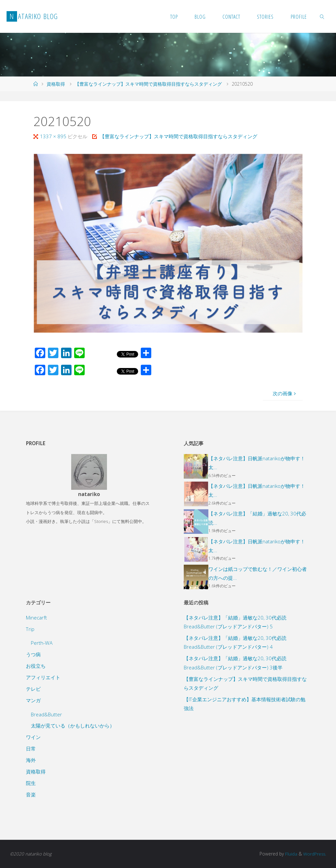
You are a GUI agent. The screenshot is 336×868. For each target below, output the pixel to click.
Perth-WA (42, 643)
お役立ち (36, 666)
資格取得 (56, 84)
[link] (322, 16)
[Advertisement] (247, 769)
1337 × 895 (54, 136)
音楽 (31, 794)
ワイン (33, 737)
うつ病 (33, 654)
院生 (31, 783)
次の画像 (285, 393)
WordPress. (314, 854)
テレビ (33, 689)
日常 (31, 749)
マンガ (33, 700)
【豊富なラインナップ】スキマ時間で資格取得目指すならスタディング (148, 84)
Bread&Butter (46, 714)
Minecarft (36, 618)
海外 (31, 760)
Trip (30, 629)
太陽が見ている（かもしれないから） (73, 726)
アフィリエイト (43, 677)
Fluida (290, 854)
